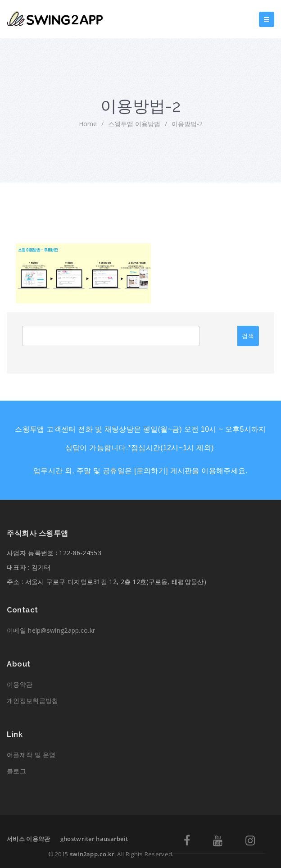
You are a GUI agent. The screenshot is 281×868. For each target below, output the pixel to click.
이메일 (51, 630)
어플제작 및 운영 (31, 755)
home (88, 124)
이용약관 (20, 684)
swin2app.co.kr (92, 854)
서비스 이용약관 (28, 839)
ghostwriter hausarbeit (94, 839)
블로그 (16, 771)
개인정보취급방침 (32, 701)
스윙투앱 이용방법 (134, 124)
